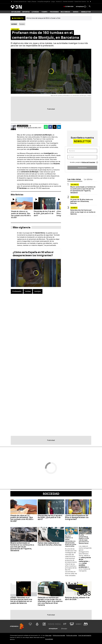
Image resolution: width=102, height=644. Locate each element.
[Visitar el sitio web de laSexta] (37, 624)
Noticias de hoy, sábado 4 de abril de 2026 (77, 598)
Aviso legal (48, 635)
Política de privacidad (59, 635)
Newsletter (86, 12)
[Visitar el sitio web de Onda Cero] (72, 624)
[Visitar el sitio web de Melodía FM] (86, 624)
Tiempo (44, 12)
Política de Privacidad (88, 162)
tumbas (28, 291)
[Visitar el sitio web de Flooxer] (64, 629)
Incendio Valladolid (68, 2)
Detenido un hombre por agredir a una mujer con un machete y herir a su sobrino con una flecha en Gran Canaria (50, 601)
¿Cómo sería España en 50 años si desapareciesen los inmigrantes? (33, 254)
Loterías (35, 12)
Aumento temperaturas (20, 2)
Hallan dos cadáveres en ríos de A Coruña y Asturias (50, 544)
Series (76, 12)
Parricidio (75, 197)
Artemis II (59, 2)
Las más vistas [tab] (74, 179)
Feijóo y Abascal (32, 2)
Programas (54, 12)
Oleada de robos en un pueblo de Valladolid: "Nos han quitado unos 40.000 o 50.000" (22, 518)
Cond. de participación (85, 635)
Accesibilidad (49, 639)
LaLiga (53, 2)
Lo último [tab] (88, 179)
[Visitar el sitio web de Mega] (58, 624)
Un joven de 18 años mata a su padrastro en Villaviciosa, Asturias (82, 201)
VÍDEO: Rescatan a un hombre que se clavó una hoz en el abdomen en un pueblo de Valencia (21, 600)
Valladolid (75, 185)
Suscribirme (82, 168)
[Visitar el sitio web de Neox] (44, 624)
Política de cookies (72, 635)
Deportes (26, 12)
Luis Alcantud (23, 126)
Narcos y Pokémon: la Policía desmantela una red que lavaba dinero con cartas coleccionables (71, 541)
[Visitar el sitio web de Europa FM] (79, 624)
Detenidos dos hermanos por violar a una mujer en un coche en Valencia (83, 212)
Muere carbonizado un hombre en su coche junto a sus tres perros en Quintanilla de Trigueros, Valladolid (83, 190)
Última (69, 7)
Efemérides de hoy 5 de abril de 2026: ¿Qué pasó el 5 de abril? (50, 517)
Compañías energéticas (44, 2)
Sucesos (22, 24)
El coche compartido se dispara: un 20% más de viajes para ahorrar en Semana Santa (84, 539)
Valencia (74, 208)
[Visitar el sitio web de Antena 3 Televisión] (30, 624)
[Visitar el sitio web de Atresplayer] (54, 629)
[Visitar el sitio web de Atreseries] (65, 624)
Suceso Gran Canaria (80, 2)
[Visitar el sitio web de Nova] (51, 624)
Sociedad (51, 494)
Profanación (17, 291)
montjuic (38, 291)
